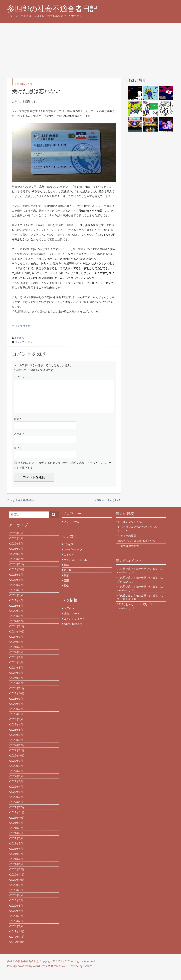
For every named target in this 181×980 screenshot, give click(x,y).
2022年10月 (17, 762)
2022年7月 (17, 778)
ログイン (69, 615)
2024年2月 (17, 679)
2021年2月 (17, 866)
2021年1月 (17, 871)
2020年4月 (17, 917)
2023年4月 (17, 731)
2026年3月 (17, 550)
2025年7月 (17, 592)
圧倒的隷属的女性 (128, 553)
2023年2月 (17, 741)
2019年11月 (17, 943)
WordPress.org (73, 630)
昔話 (66, 572)
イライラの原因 (127, 542)
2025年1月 (17, 623)
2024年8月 (17, 648)
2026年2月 (17, 555)
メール (19, 440)
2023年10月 (17, 700)
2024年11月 (17, 633)
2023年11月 (17, 695)
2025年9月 (17, 581)
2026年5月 (17, 540)
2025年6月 (17, 597)
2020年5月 (17, 912)
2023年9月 (17, 705)
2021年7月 (17, 840)
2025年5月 (17, 602)
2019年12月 (17, 938)
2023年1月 (17, 747)
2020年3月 (17, 923)
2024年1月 (17, 685)
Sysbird (88, 973)
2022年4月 (17, 793)
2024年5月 (17, 664)
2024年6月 (17, 659)
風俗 (66, 592)
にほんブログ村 (21, 326)
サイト (18, 455)
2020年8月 (17, 897)
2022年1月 (17, 809)
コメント (20, 377)
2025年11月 (17, 571)
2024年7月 (17, 654)
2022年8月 (17, 773)
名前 (18, 426)
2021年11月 (17, 819)
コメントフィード (74, 625)
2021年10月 (17, 824)
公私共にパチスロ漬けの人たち (136, 548)
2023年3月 (17, 736)
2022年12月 (17, 752)
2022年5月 (17, 788)
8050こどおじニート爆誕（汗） (136, 611)
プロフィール (72, 528)
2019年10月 (17, 948)
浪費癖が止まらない (106, 507)
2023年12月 (17, 690)
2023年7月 (17, 716)
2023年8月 (17, 710)
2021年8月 (17, 835)
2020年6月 (17, 907)
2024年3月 (17, 674)
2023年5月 (17, 726)
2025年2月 (17, 617)
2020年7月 (17, 902)
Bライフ (20, 342)
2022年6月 (17, 783)
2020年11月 (17, 881)
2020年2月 (17, 928)
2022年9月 (17, 767)
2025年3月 (17, 612)
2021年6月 (17, 845)
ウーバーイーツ (73, 556)
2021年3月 (17, 860)
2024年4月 (17, 669)
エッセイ (32, 342)
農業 (66, 582)
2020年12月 (17, 876)
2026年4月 (17, 545)
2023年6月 (17, 721)
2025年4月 (17, 607)
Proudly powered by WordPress (27, 973)
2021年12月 (17, 814)
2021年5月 (17, 850)
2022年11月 (17, 757)
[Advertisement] (90, 48)
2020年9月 (17, 892)
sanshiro (20, 338)
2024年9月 (17, 643)
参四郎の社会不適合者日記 (52, 9)
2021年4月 (17, 855)
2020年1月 (17, 933)
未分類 (68, 577)
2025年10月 (17, 576)
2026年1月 (17, 561)
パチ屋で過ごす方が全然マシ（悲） (138, 575)
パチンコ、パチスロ (76, 566)
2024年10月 (17, 638)
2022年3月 (17, 798)
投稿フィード (72, 620)
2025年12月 (17, 566)
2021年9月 (17, 829)
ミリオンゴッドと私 (130, 528)
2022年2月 (17, 804)
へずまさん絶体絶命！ (23, 507)
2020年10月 (17, 886)
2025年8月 (17, 586)
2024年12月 (17, 628)
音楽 (66, 587)
